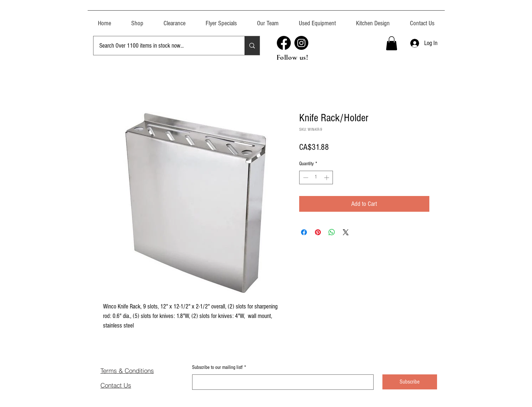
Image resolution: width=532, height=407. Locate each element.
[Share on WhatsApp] (332, 232)
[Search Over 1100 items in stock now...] (164, 46)
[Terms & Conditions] (139, 370)
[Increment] (327, 177)
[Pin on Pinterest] (318, 232)
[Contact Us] (126, 385)
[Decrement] (305, 177)
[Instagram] (301, 43)
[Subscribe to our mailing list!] (281, 382)
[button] (318, 20)
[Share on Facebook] (304, 232)
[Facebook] (284, 43)
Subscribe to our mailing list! (219, 368)
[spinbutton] (316, 177)
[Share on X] (346, 232)
